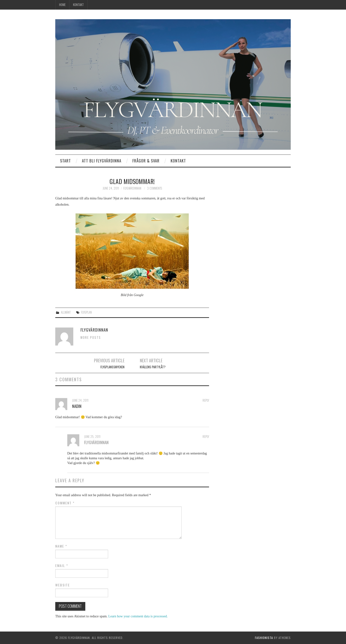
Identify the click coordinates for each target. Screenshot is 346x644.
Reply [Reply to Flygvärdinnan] (206, 437)
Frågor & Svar (146, 161)
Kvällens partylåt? (153, 367)
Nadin (77, 406)
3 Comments (154, 188)
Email (62, 566)
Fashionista (264, 638)
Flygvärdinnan (132, 188)
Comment (65, 503)
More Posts (91, 337)
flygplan (86, 312)
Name (61, 546)
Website (63, 585)
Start (65, 161)
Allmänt (66, 312)
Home (62, 5)
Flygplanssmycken (112, 367)
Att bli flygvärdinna (102, 161)
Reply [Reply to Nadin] (206, 400)
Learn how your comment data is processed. (138, 616)
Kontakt (78, 5)
